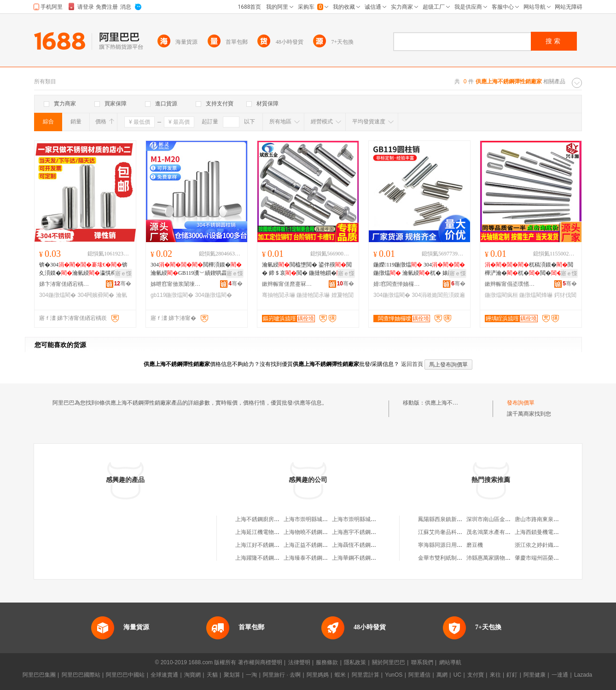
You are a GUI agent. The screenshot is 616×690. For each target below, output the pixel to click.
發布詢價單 (521, 403)
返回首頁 (412, 364)
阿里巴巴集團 (39, 675)
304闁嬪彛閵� (96, 295)
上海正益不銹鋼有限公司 (314, 545)
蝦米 (340, 675)
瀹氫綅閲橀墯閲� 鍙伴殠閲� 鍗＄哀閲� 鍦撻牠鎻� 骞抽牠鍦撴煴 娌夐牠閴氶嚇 (308, 269)
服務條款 (327, 662)
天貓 (212, 675)
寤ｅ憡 (123, 273)
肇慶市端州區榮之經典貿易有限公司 (559, 558)
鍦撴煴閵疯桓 (501, 295)
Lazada (583, 675)
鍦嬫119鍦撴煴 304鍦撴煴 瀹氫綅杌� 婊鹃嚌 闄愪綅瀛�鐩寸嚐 (419, 269)
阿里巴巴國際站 (81, 675)
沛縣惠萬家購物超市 (491, 558)
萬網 (442, 675)
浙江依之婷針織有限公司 (545, 545)
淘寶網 (192, 675)
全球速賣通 (164, 675)
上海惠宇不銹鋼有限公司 (362, 532)
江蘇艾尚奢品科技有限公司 (451, 532)
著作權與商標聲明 (260, 662)
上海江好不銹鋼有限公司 (266, 545)
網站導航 (450, 662)
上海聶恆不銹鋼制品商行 (362, 545)
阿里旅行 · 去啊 (282, 675)
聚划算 (232, 675)
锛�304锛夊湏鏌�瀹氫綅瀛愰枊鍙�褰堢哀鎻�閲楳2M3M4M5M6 (85, 269)
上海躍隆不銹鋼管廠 (260, 558)
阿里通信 (419, 675)
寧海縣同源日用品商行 (446, 545)
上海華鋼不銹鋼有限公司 (362, 558)
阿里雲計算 (366, 675)
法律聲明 (299, 662)
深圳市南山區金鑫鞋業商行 (500, 519)
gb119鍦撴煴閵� (172, 295)
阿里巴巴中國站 (125, 675)
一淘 (251, 675)
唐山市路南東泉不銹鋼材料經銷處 (556, 519)
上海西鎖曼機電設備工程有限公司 (556, 532)
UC (457, 675)
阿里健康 (535, 675)
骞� (123, 284)
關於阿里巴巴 (389, 662)
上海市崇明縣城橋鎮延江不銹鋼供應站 (331, 519)
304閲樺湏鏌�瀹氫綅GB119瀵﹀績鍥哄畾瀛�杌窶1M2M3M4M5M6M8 (196, 269)
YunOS (394, 675)
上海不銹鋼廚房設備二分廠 (268, 519)
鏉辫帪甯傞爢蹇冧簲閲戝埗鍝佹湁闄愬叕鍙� (287, 284)
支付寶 (476, 675)
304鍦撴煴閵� (58, 295)
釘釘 (512, 675)
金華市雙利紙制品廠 (443, 558)
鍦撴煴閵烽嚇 (536, 295)
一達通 (560, 675)
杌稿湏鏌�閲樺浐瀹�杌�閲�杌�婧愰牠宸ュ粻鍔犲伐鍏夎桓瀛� (529, 269)
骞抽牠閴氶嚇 (279, 295)
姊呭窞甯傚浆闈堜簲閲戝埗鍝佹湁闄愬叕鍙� (176, 284)
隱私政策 (355, 662)
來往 (495, 675)
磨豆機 (475, 545)
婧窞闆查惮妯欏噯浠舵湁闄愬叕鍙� (399, 284)
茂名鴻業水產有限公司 (494, 532)
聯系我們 (422, 662)
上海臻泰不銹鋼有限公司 (314, 558)
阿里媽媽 (318, 675)
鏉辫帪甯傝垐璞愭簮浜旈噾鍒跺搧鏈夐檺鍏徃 (510, 284)
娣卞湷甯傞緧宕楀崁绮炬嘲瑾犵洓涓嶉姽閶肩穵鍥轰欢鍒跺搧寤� (64, 284)
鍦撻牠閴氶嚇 (313, 295)
